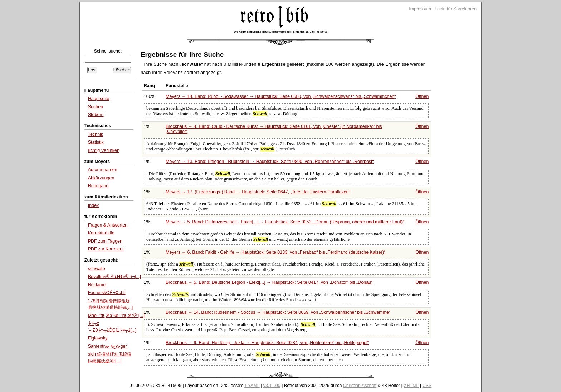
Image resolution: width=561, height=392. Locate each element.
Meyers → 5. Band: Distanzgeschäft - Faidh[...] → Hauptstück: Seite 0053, (285, 222)
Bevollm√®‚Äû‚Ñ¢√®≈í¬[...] (114, 277)
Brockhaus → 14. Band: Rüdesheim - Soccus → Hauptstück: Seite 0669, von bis (278, 312)
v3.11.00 (272, 386)
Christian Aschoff (360, 386)
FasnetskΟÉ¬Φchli (107, 293)
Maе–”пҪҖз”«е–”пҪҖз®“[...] (116, 316)
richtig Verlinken (104, 150)
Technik (96, 134)
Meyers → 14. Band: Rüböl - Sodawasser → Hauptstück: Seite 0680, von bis (281, 96)
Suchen (96, 107)
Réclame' (97, 285)
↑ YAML (252, 386)
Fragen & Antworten (108, 225)
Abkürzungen (101, 178)
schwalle (97, 269)
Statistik (96, 142)
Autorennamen (103, 170)
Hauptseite (99, 99)
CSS (427, 386)
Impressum (420, 9)
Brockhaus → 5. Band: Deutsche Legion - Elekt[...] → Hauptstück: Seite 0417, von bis (269, 282)
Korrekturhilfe (101, 233)
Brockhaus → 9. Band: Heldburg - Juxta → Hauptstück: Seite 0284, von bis (267, 343)
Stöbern (96, 115)
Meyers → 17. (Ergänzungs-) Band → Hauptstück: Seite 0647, (258, 192)
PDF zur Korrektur (106, 249)
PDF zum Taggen (105, 241)
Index (94, 205)
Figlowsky (98, 338)
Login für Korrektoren (456, 9)
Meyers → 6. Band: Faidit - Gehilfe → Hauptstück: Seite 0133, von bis (275, 252)
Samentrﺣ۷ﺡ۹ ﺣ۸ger (108, 346)
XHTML (411, 386)
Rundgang (98, 186)
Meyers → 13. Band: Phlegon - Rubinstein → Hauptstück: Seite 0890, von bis (270, 162)
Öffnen (422, 96)
